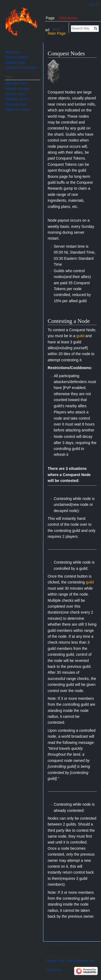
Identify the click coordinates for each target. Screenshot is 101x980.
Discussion (68, 18)
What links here (16, 84)
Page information (17, 110)
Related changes (17, 89)
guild (81, 336)
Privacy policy (55, 961)
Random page (15, 63)
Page (50, 18)
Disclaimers (54, 970)
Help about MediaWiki (21, 68)
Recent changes (17, 57)
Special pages (15, 94)
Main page (13, 52)
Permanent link (16, 105)
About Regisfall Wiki (81, 961)
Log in (93, 5)
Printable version (17, 99)
